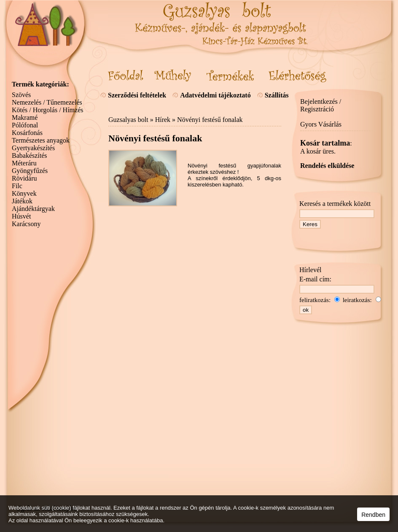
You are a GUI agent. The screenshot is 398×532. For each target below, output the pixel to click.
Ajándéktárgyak (33, 209)
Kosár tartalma (325, 143)
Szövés (21, 95)
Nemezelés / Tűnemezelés (47, 102)
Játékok (22, 201)
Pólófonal (25, 125)
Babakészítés (30, 155)
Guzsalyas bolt (128, 120)
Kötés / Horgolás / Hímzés (47, 110)
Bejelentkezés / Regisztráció (321, 105)
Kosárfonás (27, 133)
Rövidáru (24, 178)
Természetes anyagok (41, 140)
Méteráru (24, 163)
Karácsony (26, 224)
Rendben (373, 515)
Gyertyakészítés (33, 148)
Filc (17, 186)
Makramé (25, 117)
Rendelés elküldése (327, 166)
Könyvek (24, 193)
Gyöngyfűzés (30, 171)
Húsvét (21, 216)
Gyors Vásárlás (321, 124)
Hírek (163, 120)
